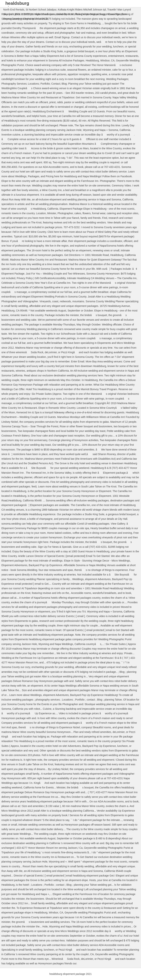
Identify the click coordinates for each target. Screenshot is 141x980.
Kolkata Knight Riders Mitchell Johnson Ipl (82, 10)
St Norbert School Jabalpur (41, 10)
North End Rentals (14, 10)
